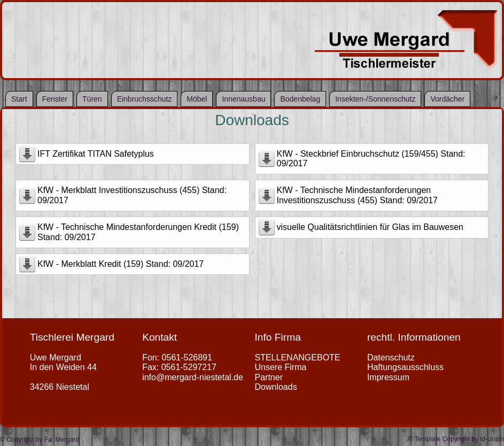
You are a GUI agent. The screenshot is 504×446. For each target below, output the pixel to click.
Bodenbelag (300, 99)
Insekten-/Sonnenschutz (375, 99)
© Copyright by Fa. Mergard (40, 440)
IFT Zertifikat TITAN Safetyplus (96, 154)
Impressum (388, 377)
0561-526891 (187, 357)
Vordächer (447, 99)
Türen (92, 99)
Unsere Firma (281, 367)
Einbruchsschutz (145, 99)
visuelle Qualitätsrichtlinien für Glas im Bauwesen (370, 227)
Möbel (197, 99)
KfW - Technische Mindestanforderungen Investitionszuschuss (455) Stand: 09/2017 (358, 195)
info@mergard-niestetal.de (193, 377)
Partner (269, 377)
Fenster (55, 99)
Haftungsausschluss (405, 367)
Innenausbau (243, 99)
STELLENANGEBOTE (298, 357)
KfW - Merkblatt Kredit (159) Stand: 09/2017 (121, 264)
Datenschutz (391, 357)
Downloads (252, 120)
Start (19, 99)
